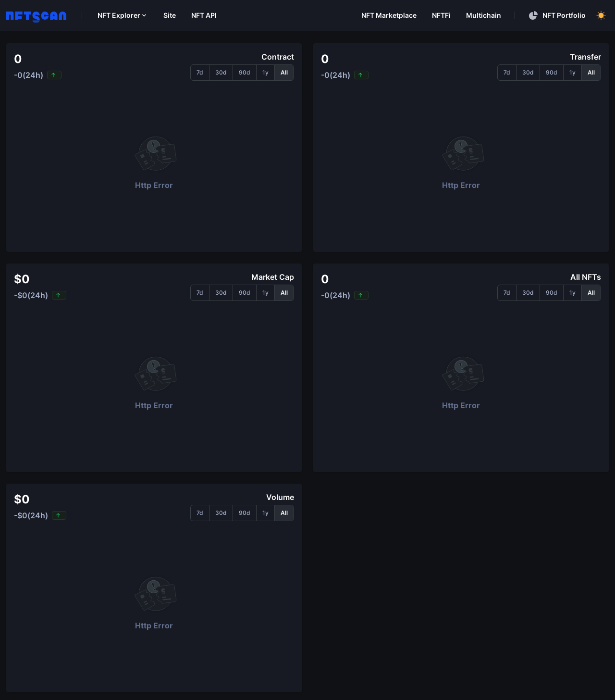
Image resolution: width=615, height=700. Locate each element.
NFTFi (441, 15)
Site (170, 15)
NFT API (204, 15)
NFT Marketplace (389, 15)
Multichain (484, 15)
